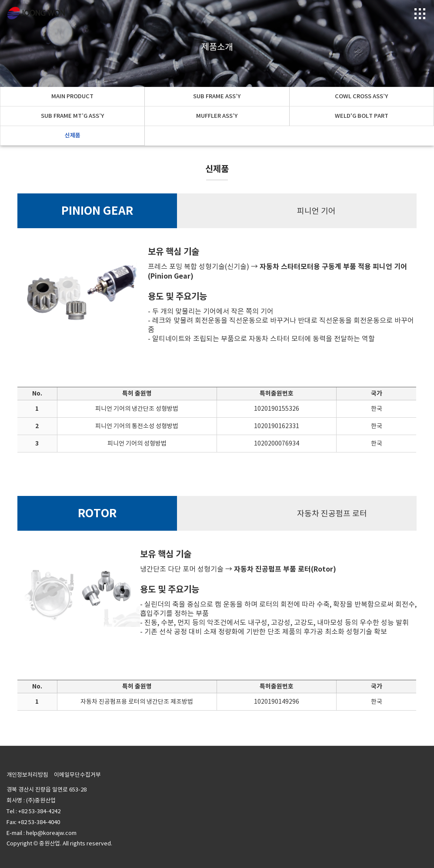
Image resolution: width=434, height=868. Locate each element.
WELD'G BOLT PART (362, 116)
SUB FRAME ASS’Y (217, 96)
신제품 (73, 135)
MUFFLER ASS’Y (217, 116)
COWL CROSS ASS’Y (361, 96)
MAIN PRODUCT (72, 96)
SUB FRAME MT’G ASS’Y (72, 116)
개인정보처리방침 (27, 775)
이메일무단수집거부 (77, 775)
